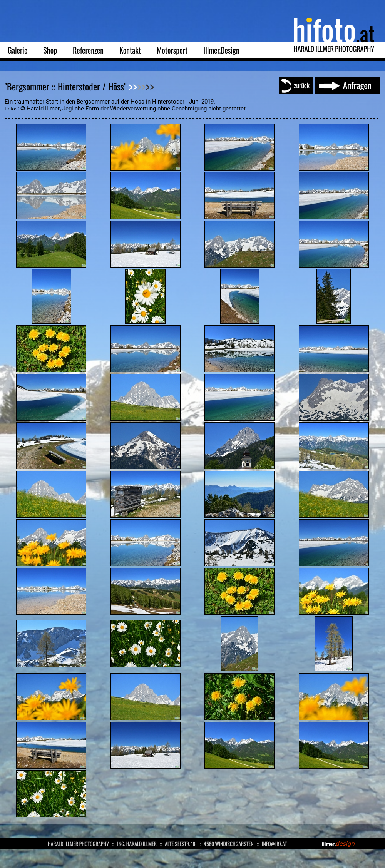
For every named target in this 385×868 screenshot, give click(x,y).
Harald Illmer (43, 109)
